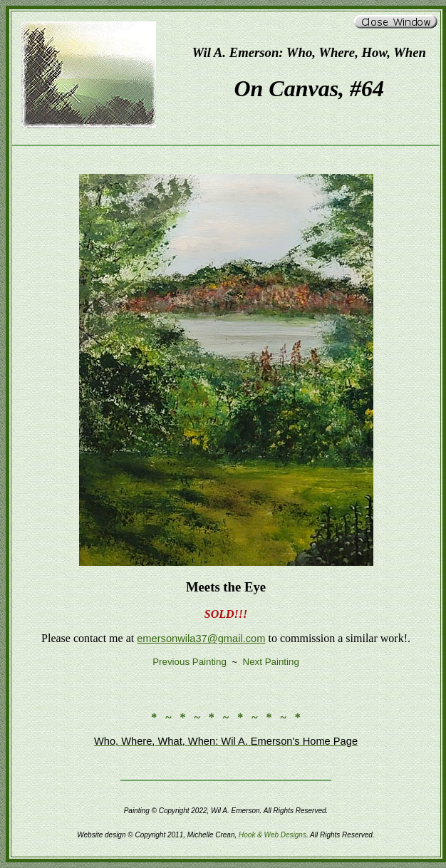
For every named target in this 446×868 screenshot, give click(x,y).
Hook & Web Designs (273, 835)
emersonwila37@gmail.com (201, 639)
